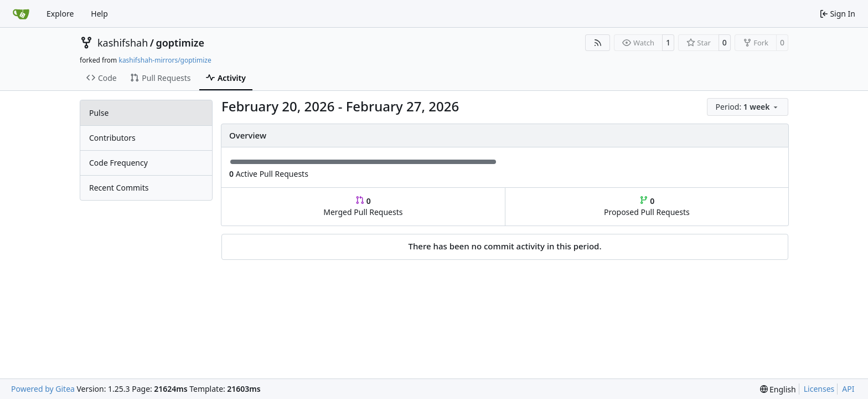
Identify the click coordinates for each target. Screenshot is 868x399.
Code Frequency (118, 163)
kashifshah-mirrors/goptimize (165, 60)
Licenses (819, 389)
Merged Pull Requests (363, 206)
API (848, 389)
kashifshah (123, 43)
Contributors (112, 138)
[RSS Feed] (598, 43)
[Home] (21, 14)
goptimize (180, 43)
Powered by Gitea (43, 389)
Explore (60, 14)
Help (99, 14)
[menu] (748, 107)
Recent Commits (119, 188)
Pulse (99, 113)
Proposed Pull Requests (647, 206)
